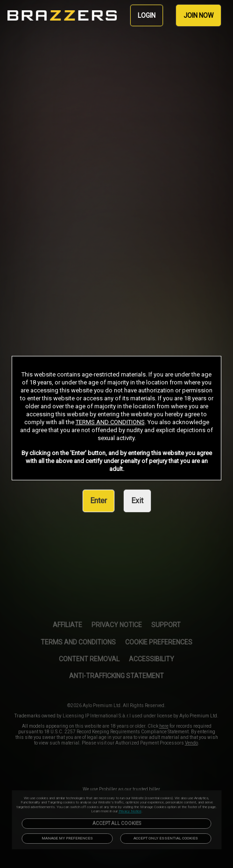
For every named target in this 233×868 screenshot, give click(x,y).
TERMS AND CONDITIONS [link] (110, 422)
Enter (99, 501)
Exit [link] (137, 501)
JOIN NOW (198, 15)
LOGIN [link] (147, 15)
